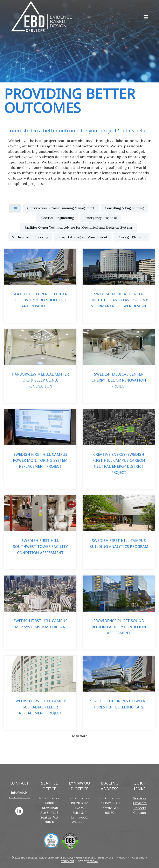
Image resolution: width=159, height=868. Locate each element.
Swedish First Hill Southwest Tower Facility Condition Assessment (40, 546)
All (15, 208)
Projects (140, 803)
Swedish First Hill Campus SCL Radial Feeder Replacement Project (40, 707)
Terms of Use (105, 857)
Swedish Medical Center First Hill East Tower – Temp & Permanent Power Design (119, 300)
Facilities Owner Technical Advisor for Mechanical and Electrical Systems (79, 227)
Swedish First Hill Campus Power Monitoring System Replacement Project (40, 460)
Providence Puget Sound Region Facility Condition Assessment (119, 627)
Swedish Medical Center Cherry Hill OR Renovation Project (119, 380)
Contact (140, 813)
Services (140, 798)
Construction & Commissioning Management (61, 208)
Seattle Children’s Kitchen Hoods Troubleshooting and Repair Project (40, 300)
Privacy (122, 857)
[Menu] (146, 17)
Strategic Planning (132, 237)
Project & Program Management (83, 237)
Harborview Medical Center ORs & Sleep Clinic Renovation (40, 380)
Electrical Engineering (57, 218)
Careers (140, 808)
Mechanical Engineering (30, 237)
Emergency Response (101, 218)
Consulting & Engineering (124, 208)
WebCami (93, 861)
